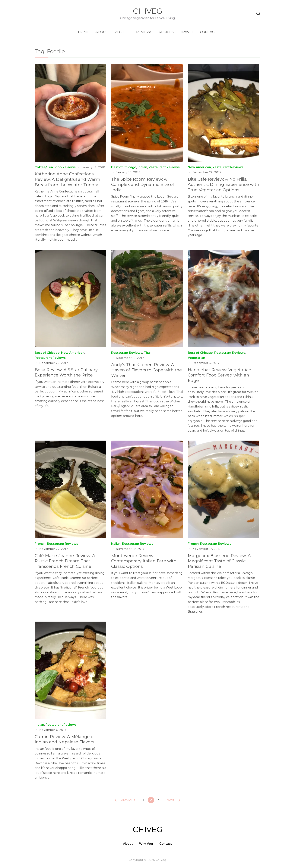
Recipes (166, 32)
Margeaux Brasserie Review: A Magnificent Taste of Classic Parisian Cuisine (219, 561)
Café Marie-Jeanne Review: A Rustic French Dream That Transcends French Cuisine (65, 561)
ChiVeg (148, 11)
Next (173, 800)
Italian (116, 544)
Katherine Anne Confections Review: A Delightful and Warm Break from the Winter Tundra (67, 179)
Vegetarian (196, 358)
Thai (147, 353)
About (102, 32)
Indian (142, 167)
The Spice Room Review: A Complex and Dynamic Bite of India (143, 185)
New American (199, 167)
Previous (125, 800)
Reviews (144, 32)
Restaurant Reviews (164, 167)
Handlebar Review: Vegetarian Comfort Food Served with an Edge (220, 375)
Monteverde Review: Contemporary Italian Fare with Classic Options (144, 561)
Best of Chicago (124, 167)
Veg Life (122, 32)
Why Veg (146, 844)
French (40, 544)
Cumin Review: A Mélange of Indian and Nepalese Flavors (65, 739)
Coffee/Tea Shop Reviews (55, 167)
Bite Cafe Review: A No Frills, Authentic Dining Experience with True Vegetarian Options (224, 185)
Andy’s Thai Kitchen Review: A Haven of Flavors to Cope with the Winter (147, 370)
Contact (208, 32)
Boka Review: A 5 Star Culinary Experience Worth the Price (66, 373)
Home (84, 32)
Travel (187, 32)
